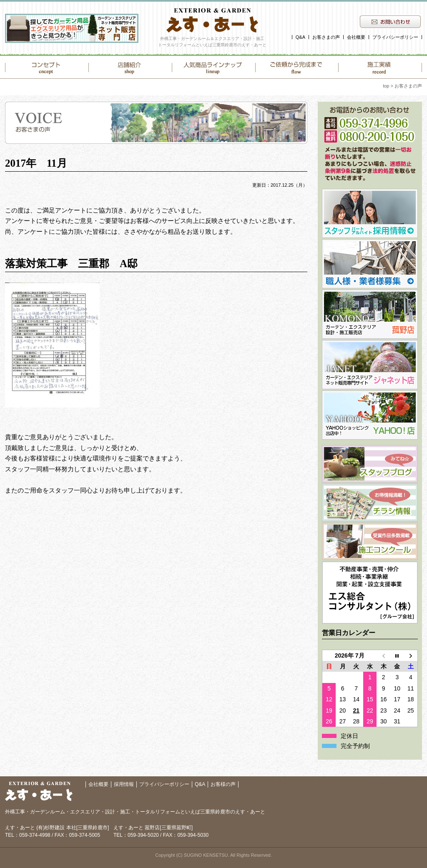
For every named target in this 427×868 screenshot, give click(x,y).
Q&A (300, 37)
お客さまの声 (326, 37)
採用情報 (124, 784)
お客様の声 (223, 784)
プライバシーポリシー (395, 37)
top (386, 86)
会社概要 (356, 37)
